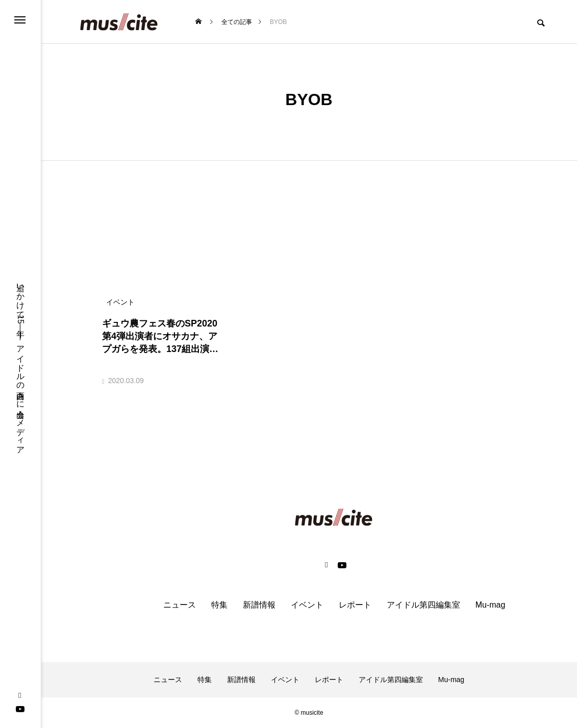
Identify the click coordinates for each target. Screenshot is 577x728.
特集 (219, 605)
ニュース (180, 605)
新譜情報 (259, 605)
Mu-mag (491, 605)
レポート (355, 605)
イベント (307, 605)
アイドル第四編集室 (423, 605)
